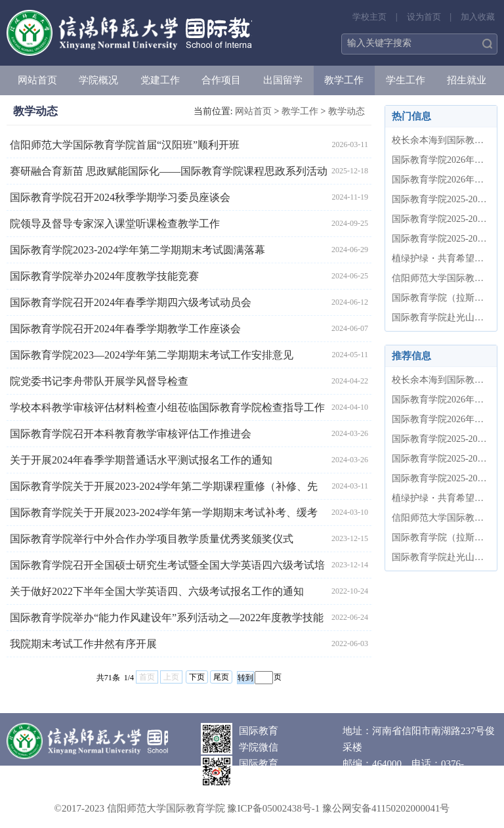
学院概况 (98, 80)
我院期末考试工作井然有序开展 (83, 644)
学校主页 (369, 17)
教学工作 (344, 80)
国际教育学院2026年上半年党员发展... (441, 180)
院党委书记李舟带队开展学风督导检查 (99, 381)
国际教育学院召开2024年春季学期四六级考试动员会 (131, 302)
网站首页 (37, 80)
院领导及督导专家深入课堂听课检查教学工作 (115, 224)
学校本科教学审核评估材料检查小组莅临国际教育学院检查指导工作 (167, 407)
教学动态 (346, 111)
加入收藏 (478, 17)
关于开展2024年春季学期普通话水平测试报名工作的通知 (141, 460)
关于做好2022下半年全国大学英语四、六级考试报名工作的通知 (157, 591)
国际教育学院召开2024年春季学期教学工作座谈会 (125, 329)
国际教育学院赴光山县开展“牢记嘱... (441, 317)
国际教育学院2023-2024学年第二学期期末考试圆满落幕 (137, 250)
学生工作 (406, 80)
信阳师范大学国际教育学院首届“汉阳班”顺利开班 (125, 145)
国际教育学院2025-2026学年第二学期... (441, 199)
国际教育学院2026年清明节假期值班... (441, 160)
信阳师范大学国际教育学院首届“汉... (441, 278)
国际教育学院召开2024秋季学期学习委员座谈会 (120, 197)
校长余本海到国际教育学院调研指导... (441, 140)
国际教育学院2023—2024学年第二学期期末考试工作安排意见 (152, 355)
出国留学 (283, 80)
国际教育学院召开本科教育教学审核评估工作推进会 (131, 434)
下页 (197, 677)
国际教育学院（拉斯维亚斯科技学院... (441, 298)
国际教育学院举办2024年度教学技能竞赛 (104, 276)
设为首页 (424, 17)
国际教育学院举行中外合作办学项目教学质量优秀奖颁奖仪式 (152, 539)
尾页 (221, 677)
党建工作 (160, 80)
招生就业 (467, 80)
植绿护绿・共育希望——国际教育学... (441, 258)
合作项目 (221, 80)
